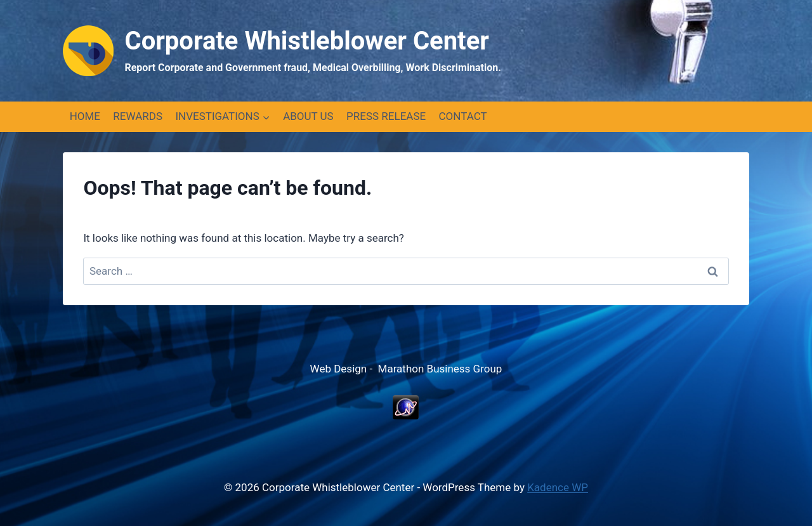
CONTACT (463, 116)
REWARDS (138, 116)
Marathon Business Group (440, 369)
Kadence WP (558, 487)
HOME (85, 116)
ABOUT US (308, 116)
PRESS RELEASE (386, 116)
